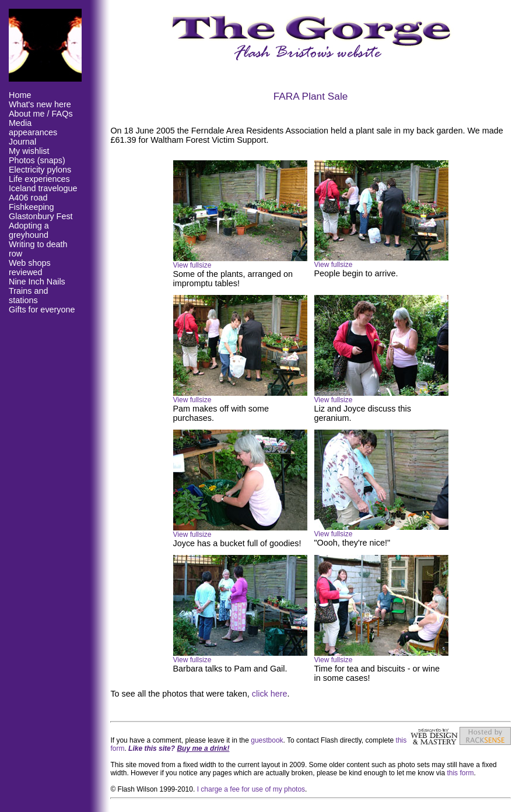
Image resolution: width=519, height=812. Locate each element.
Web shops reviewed (30, 268)
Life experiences (39, 179)
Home (20, 95)
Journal (22, 142)
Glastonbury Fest (41, 216)
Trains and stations (28, 296)
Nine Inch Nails (37, 282)
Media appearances (33, 128)
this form (460, 773)
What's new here (40, 104)
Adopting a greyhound (29, 230)
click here (270, 694)
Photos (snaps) (37, 160)
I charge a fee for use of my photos (251, 789)
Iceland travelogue (43, 188)
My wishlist (29, 151)
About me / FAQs (41, 114)
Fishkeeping (31, 207)
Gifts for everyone (42, 310)
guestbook (267, 740)
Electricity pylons (40, 170)
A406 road (28, 198)
